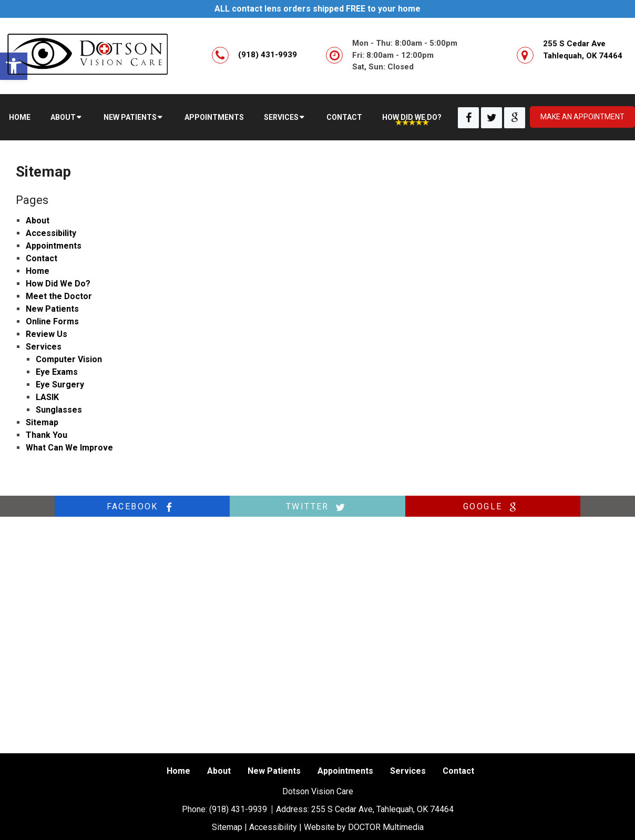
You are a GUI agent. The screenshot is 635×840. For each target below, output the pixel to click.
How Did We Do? (412, 117)
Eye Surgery (60, 385)
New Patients (130, 117)
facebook (142, 507)
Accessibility (51, 233)
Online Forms (52, 321)
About (63, 117)
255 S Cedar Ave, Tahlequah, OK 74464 (382, 809)
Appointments (214, 117)
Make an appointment (582, 117)
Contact (344, 117)
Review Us (47, 334)
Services (281, 117)
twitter (318, 507)
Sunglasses (59, 410)
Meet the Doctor (59, 296)
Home (20, 117)
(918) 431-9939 (268, 55)
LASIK (47, 397)
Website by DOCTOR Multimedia (364, 827)
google (493, 507)
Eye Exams (57, 372)
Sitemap (42, 422)
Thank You (47, 435)
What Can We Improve (69, 448)
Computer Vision (69, 359)
